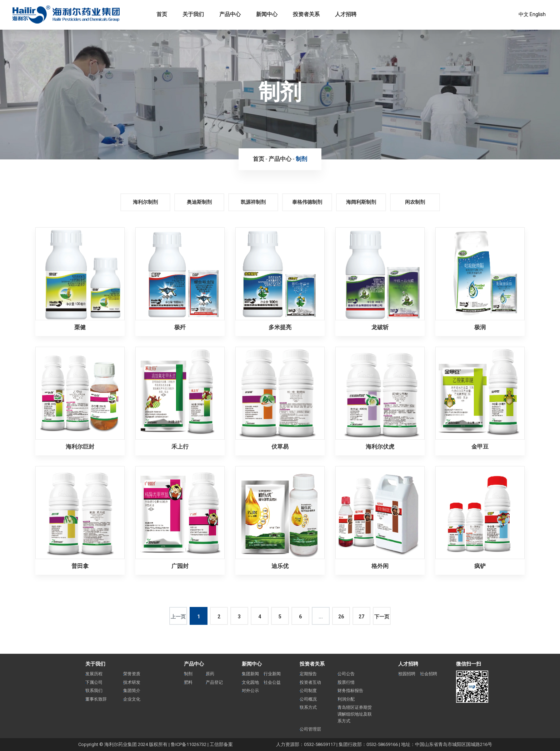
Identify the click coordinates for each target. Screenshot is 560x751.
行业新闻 (272, 674)
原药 (210, 674)
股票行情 (346, 682)
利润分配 (346, 699)
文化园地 (250, 682)
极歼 (180, 327)
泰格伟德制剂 (307, 202)
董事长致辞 (96, 699)
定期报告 (308, 674)
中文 (524, 14)
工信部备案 (221, 744)
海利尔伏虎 (380, 447)
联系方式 (308, 707)
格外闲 (380, 566)
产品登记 (214, 682)
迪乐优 (280, 566)
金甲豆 (480, 447)
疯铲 (480, 566)
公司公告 (346, 674)
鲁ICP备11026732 (189, 744)
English (538, 14)
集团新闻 (250, 674)
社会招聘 (429, 674)
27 (361, 617)
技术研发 (132, 682)
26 (341, 617)
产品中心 (280, 159)
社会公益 (272, 682)
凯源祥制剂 (253, 202)
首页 (259, 159)
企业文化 (132, 699)
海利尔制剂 (145, 202)
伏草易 (280, 447)
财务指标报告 (350, 691)
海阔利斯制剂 (361, 202)
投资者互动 (310, 682)
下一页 (382, 617)
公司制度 (308, 691)
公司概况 (308, 699)
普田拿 (80, 566)
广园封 (180, 566)
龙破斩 (380, 327)
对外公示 (250, 691)
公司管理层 (310, 729)
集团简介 (132, 691)
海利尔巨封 (80, 447)
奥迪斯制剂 (199, 202)
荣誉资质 (132, 674)
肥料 (188, 682)
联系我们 (94, 691)
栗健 (80, 327)
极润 (480, 327)
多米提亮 (280, 327)
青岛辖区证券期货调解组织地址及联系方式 (355, 714)
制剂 (301, 159)
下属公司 (94, 682)
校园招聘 (407, 674)
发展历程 (94, 674)
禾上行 (180, 447)
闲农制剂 (415, 202)
